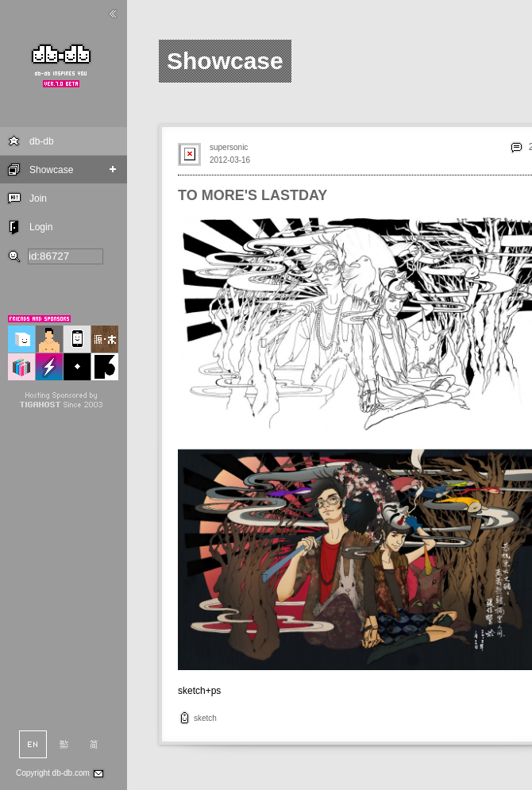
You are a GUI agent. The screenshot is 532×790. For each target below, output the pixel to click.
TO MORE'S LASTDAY (253, 195)
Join (38, 198)
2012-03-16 (230, 160)
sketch (205, 718)
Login (41, 227)
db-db (42, 141)
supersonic (229, 147)
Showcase (51, 170)
